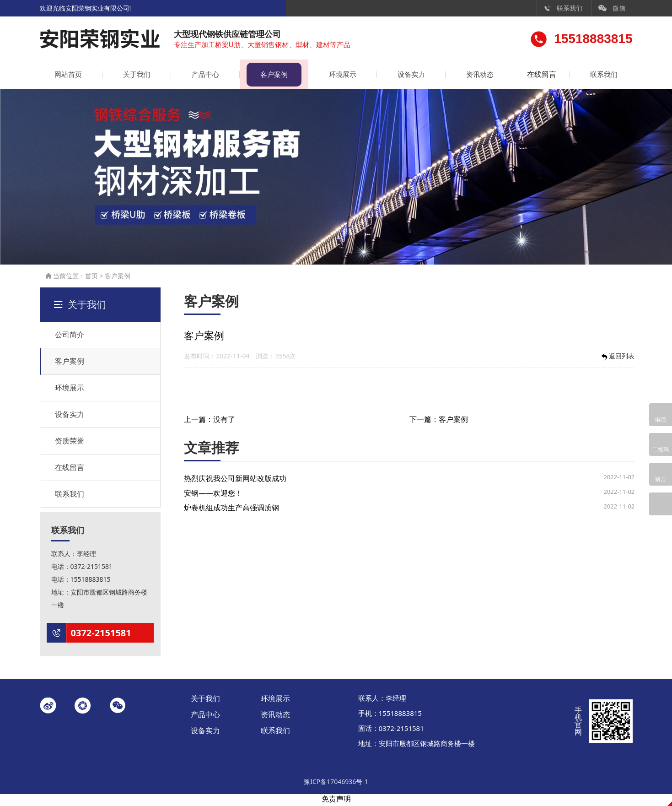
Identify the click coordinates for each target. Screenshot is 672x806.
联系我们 (563, 8)
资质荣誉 (70, 443)
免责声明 (336, 801)
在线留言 (538, 76)
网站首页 (68, 76)
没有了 (224, 422)
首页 (91, 278)
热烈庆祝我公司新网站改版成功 (235, 481)
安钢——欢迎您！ (213, 496)
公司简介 (70, 337)
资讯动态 (470, 76)
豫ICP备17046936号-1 (336, 784)
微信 (612, 8)
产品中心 (202, 76)
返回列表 (617, 359)
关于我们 (135, 76)
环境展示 (336, 76)
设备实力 (403, 76)
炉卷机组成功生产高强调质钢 (231, 510)
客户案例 (269, 76)
